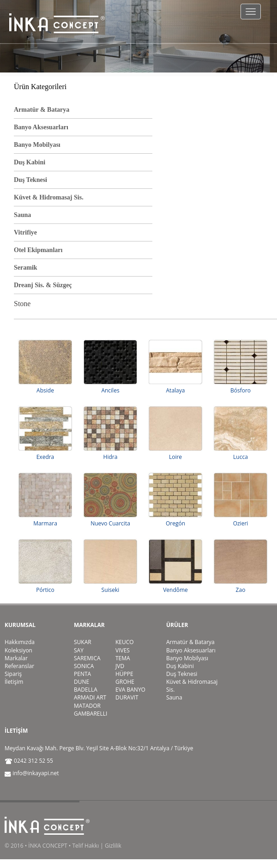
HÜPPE (124, 674)
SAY (79, 650)
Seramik (26, 268)
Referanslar (19, 666)
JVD (120, 666)
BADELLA (86, 690)
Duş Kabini (30, 162)
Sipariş (13, 674)
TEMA (123, 658)
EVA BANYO (130, 690)
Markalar (16, 658)
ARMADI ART (90, 697)
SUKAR (83, 642)
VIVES (123, 650)
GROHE (125, 682)
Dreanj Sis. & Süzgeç (43, 285)
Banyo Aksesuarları (41, 127)
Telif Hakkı (85, 846)
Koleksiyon (18, 650)
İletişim (14, 682)
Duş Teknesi (30, 180)
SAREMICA (87, 658)
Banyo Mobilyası (37, 145)
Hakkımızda (20, 642)
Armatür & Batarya (42, 110)
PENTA (82, 674)
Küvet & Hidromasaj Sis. (49, 197)
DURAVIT (127, 697)
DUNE (81, 682)
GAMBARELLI (90, 714)
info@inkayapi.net (36, 773)
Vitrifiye (25, 232)
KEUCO (125, 642)
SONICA (84, 666)
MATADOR (87, 706)
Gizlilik (113, 846)
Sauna (22, 215)
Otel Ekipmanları (38, 250)
